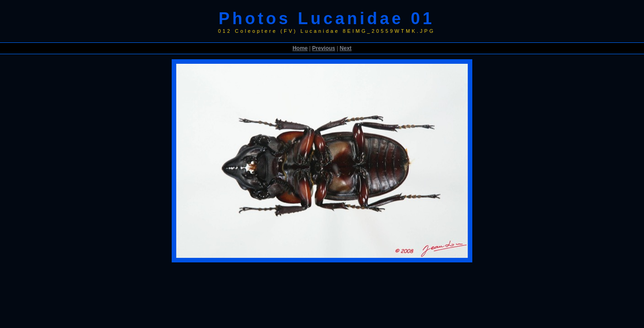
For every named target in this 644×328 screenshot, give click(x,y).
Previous (324, 48)
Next (346, 48)
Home (300, 48)
